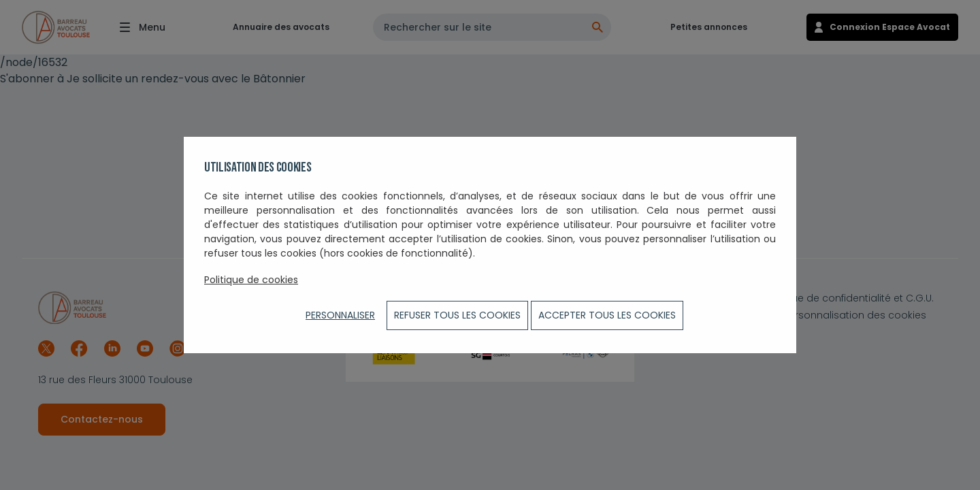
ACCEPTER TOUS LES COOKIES (607, 315)
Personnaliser (340, 315)
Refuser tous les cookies (457, 315)
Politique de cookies (251, 280)
